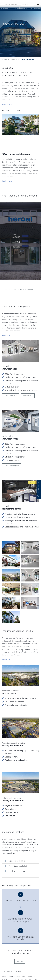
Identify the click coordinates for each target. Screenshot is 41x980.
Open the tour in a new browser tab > (20, 290)
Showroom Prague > (11, 466)
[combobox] (28, 5)
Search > (20, 949)
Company (4, 59)
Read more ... (7, 105)
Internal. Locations (20, 8)
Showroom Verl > (10, 396)
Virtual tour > (28, 396)
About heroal (13, 59)
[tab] (20, 849)
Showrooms (6, 8)
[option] (20, 33)
